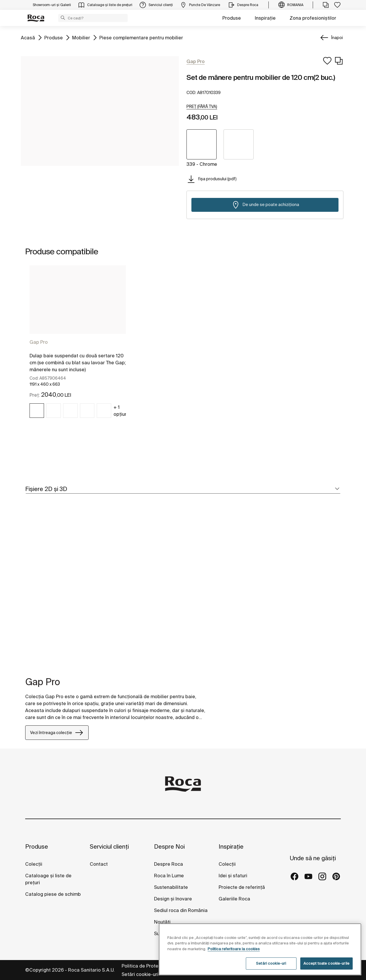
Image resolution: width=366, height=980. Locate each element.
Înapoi (337, 38)
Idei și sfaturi (233, 876)
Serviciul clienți (109, 846)
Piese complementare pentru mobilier (141, 37)
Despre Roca (169, 864)
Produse (232, 18)
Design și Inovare (173, 899)
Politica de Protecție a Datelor (156, 966)
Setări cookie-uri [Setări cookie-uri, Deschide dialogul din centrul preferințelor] (271, 963)
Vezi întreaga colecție (57, 733)
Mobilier (81, 37)
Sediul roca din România (181, 910)
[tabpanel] (78, 347)
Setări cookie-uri (140, 974)
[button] (63, 18)
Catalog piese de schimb (53, 894)
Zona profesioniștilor (313, 18)
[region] (260, 949)
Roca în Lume (169, 876)
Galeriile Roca (234, 899)
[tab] (183, 489)
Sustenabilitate (171, 887)
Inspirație (265, 18)
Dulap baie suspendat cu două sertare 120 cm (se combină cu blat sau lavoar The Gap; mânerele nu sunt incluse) (78, 363)
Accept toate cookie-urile (326, 963)
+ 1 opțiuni (121, 411)
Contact (99, 864)
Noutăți (163, 922)
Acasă (28, 37)
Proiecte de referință (242, 887)
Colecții (34, 864)
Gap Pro (39, 342)
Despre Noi (169, 846)
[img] (37, 411)
